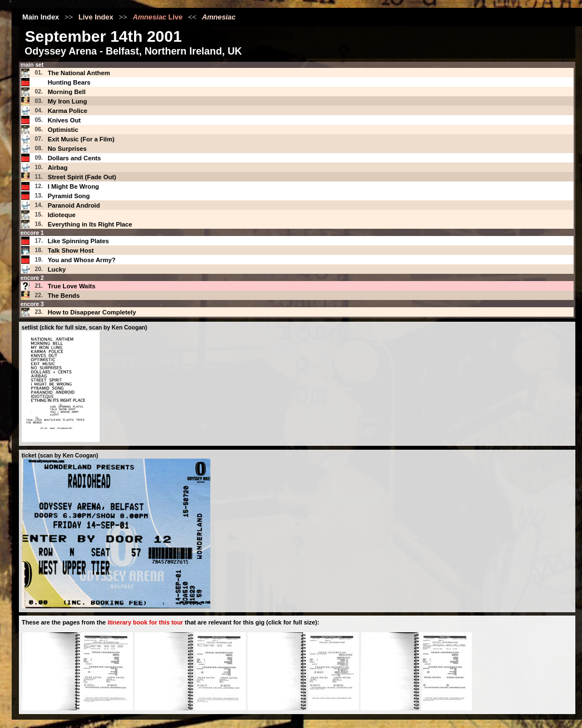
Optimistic (63, 130)
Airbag (58, 168)
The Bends (64, 296)
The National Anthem (79, 73)
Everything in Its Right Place (90, 224)
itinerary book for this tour (145, 622)
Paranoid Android (74, 205)
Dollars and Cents (75, 158)
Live (157, 17)
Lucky (57, 269)
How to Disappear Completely (92, 312)
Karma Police (68, 111)
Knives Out (64, 120)
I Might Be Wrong (73, 186)
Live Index (96, 17)
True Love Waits (72, 286)
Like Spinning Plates (78, 241)
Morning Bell (67, 92)
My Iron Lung (68, 101)
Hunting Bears (69, 82)
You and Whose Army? (82, 260)
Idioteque (62, 215)
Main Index (41, 17)
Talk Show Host (71, 250)
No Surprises (67, 149)
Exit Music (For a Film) (81, 139)
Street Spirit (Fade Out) (82, 177)
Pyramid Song (69, 196)
